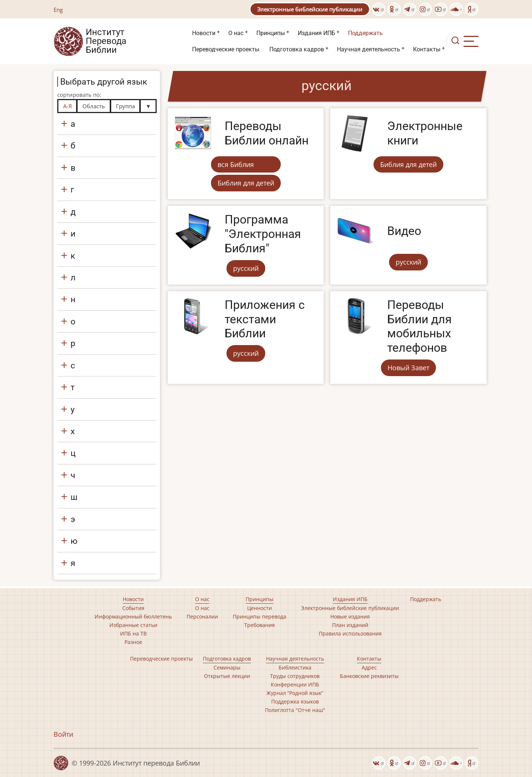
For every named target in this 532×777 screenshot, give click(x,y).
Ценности (260, 608)
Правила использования (350, 633)
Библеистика (295, 667)
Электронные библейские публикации (310, 9)
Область (94, 106)
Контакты (427, 49)
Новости (204, 33)
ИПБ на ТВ (133, 633)
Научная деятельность (369, 49)
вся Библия (236, 164)
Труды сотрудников (295, 676)
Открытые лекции (227, 676)
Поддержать (365, 33)
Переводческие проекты (226, 49)
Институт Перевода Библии (106, 41)
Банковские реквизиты (369, 676)
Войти (63, 734)
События (133, 608)
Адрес (369, 667)
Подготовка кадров (297, 49)
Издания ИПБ (316, 33)
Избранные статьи (133, 625)
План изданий (350, 625)
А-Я (67, 106)
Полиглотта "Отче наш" (295, 710)
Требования (260, 625)
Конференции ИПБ (295, 684)
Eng (58, 10)
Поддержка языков (295, 701)
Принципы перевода (260, 616)
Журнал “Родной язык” (295, 693)
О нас (236, 33)
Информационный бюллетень (133, 616)
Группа (125, 106)
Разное (133, 642)
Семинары (227, 667)
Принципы (271, 33)
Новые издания (350, 616)
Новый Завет (408, 368)
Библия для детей (246, 183)
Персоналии (202, 616)
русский (246, 268)
